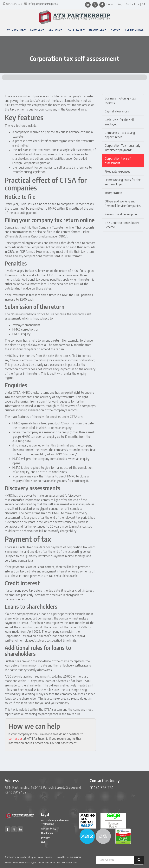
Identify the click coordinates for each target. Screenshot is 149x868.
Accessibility (49, 829)
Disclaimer (47, 833)
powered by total (68, 857)
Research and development (122, 214)
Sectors (55, 30)
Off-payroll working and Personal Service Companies (123, 204)
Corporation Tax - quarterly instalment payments (123, 148)
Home (110, 4)
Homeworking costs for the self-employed (123, 182)
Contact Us (132, 4)
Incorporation (113, 193)
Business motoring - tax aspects (120, 101)
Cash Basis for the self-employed (120, 122)
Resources (98, 30)
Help (44, 842)
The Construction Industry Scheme (122, 225)
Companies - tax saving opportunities (120, 135)
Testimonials (134, 30)
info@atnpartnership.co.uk (44, 4)
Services (37, 30)
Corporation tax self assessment (118, 161)
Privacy (45, 838)
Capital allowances (117, 111)
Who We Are (16, 30)
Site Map (49, 857)
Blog (120, 4)
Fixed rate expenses (117, 171)
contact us (16, 739)
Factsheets (76, 30)
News (115, 30)
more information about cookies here (61, 862)
